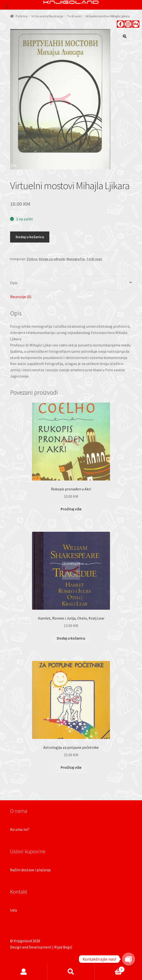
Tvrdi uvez (74, 16)
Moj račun (24, 972)
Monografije (76, 259)
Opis (14, 283)
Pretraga (71, 972)
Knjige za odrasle (52, 259)
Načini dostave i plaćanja (30, 870)
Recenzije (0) (21, 297)
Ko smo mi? (20, 829)
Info (14, 910)
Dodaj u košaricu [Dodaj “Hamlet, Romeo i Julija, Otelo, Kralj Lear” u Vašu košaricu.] (71, 638)
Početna (22, 16)
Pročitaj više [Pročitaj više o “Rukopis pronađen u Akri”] (71, 509)
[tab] (71, 283)
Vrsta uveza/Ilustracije (47, 16)
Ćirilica (32, 259)
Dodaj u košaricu (30, 237)
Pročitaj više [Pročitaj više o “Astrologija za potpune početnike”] (71, 767)
